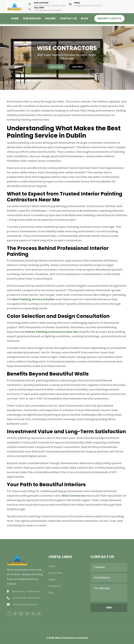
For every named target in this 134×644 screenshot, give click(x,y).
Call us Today (57, 67)
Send (109, 608)
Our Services (32, 18)
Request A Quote (109, 18)
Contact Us (68, 18)
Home (15, 18)
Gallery (50, 18)
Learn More (77, 67)
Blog (85, 18)
